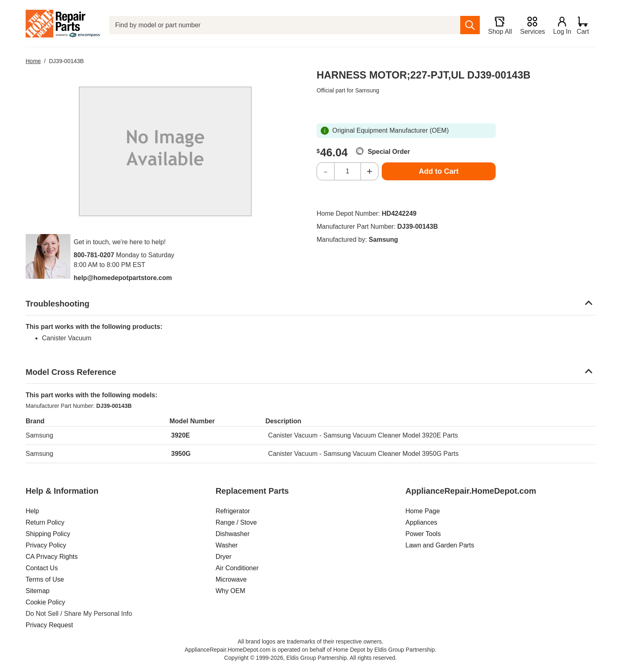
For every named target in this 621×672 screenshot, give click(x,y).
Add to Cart (439, 171)
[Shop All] (497, 25)
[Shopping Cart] (586, 25)
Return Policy (45, 522)
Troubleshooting (58, 304)
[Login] (559, 25)
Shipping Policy (48, 534)
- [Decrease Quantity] (326, 171)
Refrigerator (233, 511)
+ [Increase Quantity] (370, 171)
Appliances (421, 522)
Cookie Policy (45, 602)
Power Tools (423, 534)
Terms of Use (45, 579)
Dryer (224, 557)
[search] (467, 25)
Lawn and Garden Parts (440, 545)
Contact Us (42, 568)
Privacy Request (49, 625)
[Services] (529, 25)
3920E (181, 435)
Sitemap (38, 591)
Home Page (423, 511)
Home (33, 61)
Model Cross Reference (71, 372)
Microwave (231, 579)
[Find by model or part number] (283, 25)
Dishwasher (233, 534)
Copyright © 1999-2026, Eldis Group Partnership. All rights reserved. (310, 658)
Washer (227, 545)
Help (32, 511)
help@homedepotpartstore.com (123, 278)
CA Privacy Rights (52, 557)
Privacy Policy (46, 545)
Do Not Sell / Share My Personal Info (79, 614)
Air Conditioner (237, 568)
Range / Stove (236, 522)
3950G (181, 454)
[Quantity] (348, 171)
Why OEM (231, 591)
